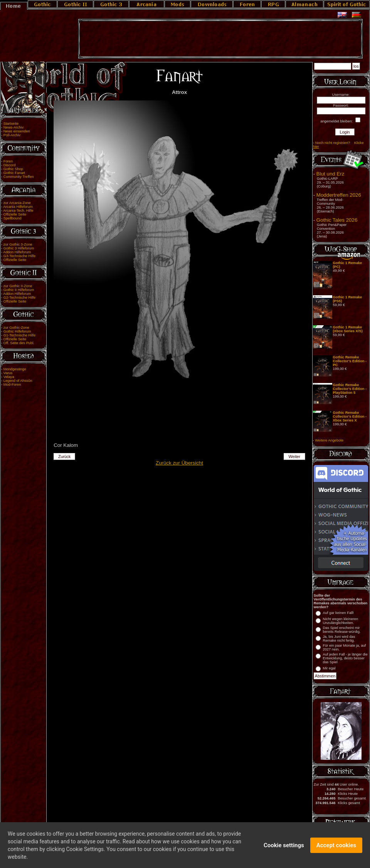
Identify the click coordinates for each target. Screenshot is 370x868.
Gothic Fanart (14, 173)
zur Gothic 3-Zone (18, 244)
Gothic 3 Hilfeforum (19, 248)
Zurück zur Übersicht (179, 463)
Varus (8, 373)
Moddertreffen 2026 (339, 195)
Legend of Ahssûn (18, 381)
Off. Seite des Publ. (19, 343)
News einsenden (17, 131)
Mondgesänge (15, 369)
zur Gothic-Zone (16, 328)
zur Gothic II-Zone (18, 286)
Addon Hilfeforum (17, 252)
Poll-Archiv (12, 135)
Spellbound (13, 218)
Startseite (11, 124)
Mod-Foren (12, 385)
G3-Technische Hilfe (19, 256)
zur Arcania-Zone (17, 203)
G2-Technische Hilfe (19, 298)
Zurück (65, 457)
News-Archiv (13, 127)
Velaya (9, 377)
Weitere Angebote (329, 440)
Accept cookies (336, 850)
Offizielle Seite (15, 214)
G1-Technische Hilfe (19, 335)
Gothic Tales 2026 (337, 220)
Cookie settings (284, 850)
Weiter (295, 457)
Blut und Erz (330, 174)
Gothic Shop (13, 169)
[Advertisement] (220, 39)
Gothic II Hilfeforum (19, 290)
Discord (10, 165)
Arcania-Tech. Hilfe (18, 211)
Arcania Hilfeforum (18, 207)
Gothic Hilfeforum (17, 331)
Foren (8, 161)
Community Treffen (19, 177)
